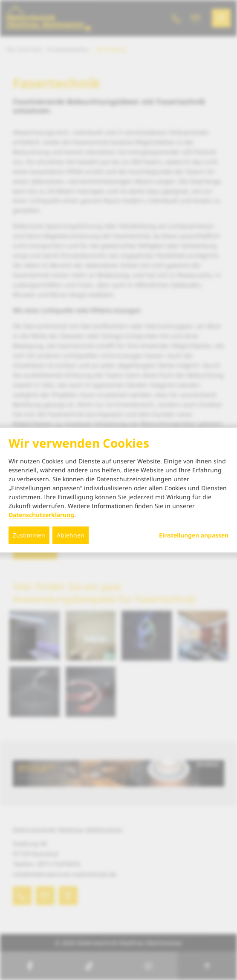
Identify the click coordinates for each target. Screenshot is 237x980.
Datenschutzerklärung (41, 515)
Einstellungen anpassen (194, 535)
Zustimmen (29, 535)
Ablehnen (71, 535)
